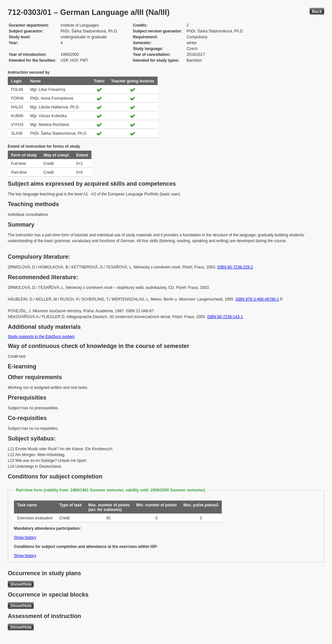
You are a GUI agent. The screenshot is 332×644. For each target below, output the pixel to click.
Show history (25, 538)
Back (317, 11)
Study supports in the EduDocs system (41, 337)
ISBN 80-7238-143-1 (225, 317)
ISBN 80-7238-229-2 (235, 267)
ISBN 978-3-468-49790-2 (257, 299)
